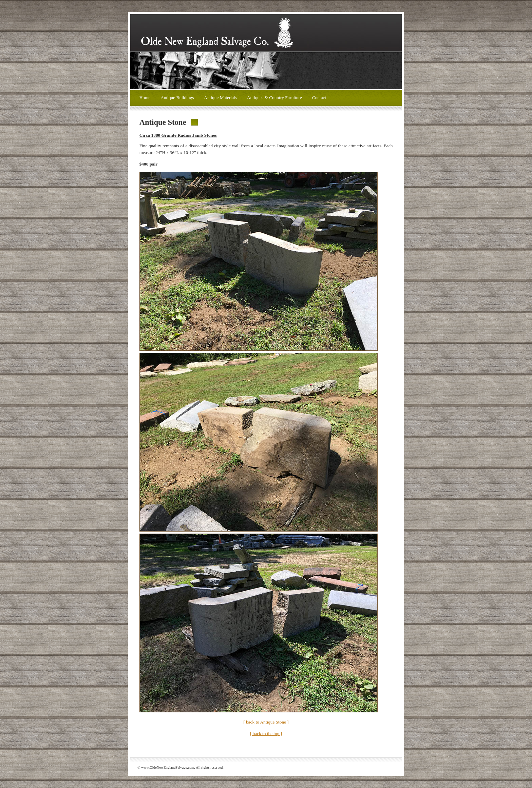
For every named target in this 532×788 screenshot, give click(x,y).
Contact (319, 98)
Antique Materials (220, 98)
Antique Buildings (177, 98)
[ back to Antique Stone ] (266, 722)
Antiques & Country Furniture (274, 98)
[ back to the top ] (266, 734)
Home (145, 98)
